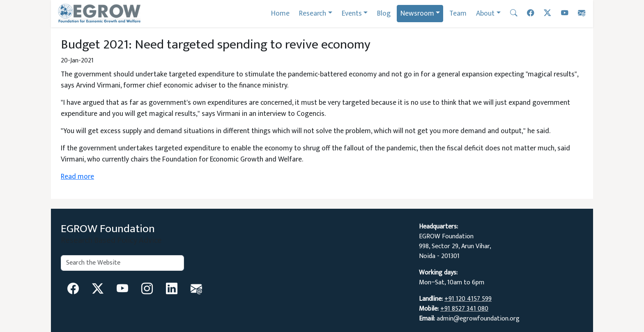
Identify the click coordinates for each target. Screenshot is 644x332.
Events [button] (352, 13)
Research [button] (313, 13)
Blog (384, 13)
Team (458, 13)
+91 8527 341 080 (464, 309)
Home (280, 13)
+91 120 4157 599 (468, 299)
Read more (77, 176)
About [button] (485, 13)
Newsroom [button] (417, 13)
